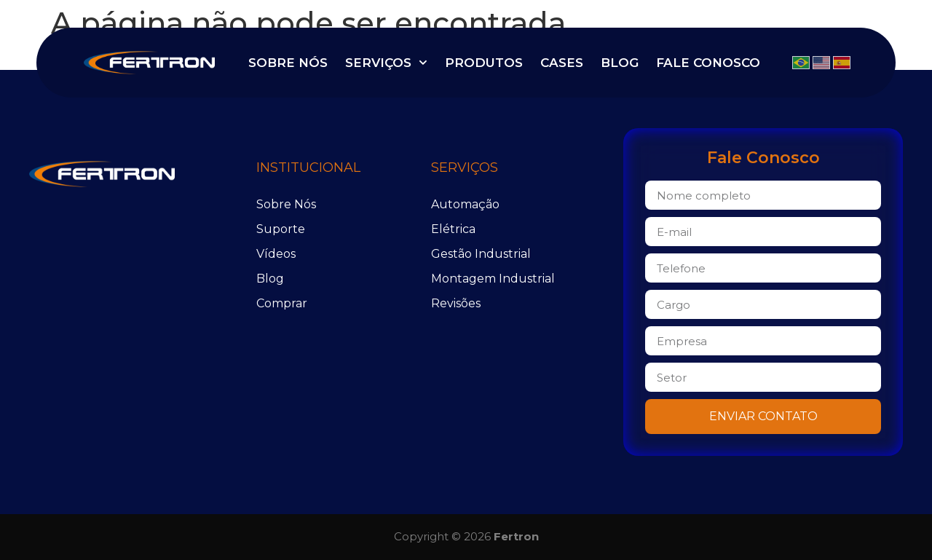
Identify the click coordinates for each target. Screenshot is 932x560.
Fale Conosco (708, 63)
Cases (562, 63)
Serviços (386, 63)
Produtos (484, 63)
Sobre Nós (288, 63)
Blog (620, 63)
